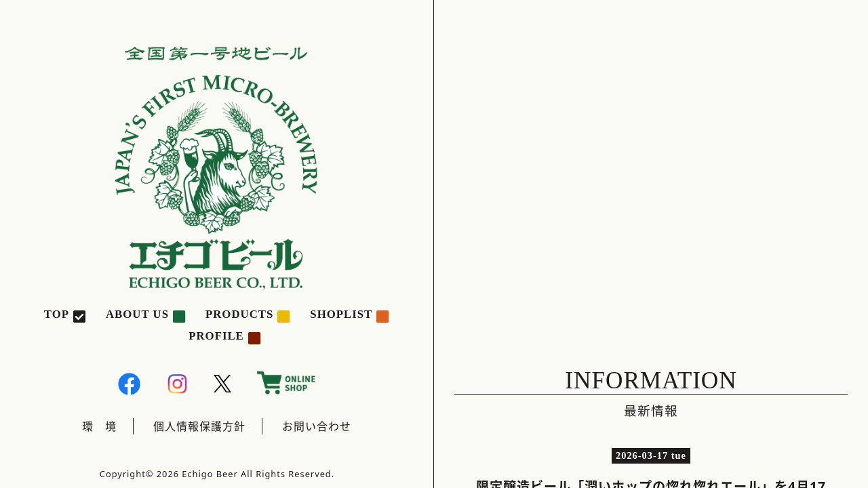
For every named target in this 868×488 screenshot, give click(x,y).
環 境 (99, 426)
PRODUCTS (239, 314)
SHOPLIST (341, 314)
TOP (57, 314)
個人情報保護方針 (199, 426)
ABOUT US (137, 314)
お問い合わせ (317, 426)
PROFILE (216, 336)
